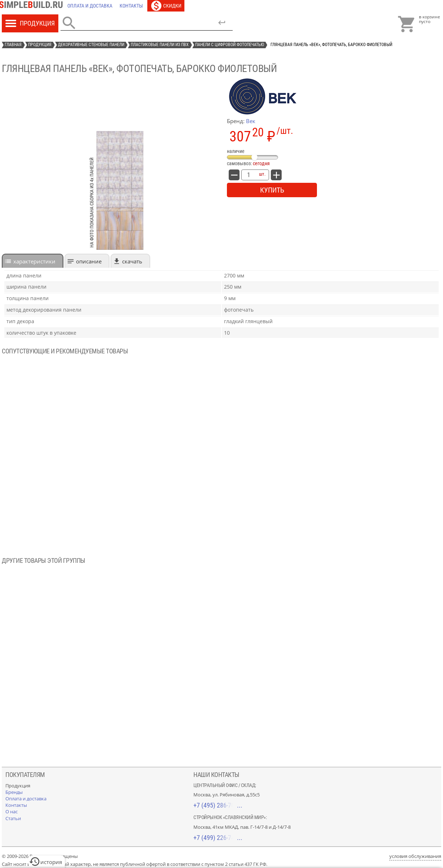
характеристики (34, 261)
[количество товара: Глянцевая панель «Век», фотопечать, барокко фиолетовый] (249, 175)
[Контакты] (131, 6)
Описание (89, 261)
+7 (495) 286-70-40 (218, 805)
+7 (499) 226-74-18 (218, 838)
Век (251, 121)
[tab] (33, 261)
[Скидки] (166, 6)
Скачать (132, 261)
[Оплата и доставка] (90, 6)
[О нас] (12, 812)
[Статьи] (13, 818)
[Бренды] (14, 792)
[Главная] (33, 6)
